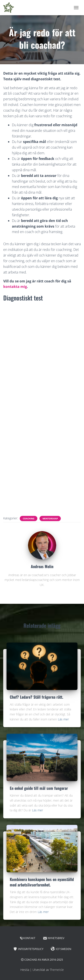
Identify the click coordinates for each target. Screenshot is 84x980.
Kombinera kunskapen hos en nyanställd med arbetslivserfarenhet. (42, 882)
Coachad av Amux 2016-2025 (42, 960)
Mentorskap (50, 519)
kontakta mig (15, 287)
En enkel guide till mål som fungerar (39, 788)
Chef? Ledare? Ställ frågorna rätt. (36, 697)
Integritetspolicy (28, 949)
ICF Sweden (61, 949)
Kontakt (28, 938)
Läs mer (63, 719)
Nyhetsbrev (54, 938)
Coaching (29, 519)
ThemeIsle (57, 970)
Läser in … (42, 408)
